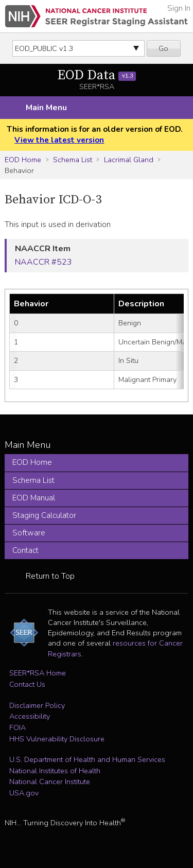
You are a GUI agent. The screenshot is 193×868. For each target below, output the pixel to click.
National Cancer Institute (50, 782)
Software (29, 533)
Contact (25, 550)
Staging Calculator (44, 515)
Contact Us (27, 684)
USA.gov (24, 793)
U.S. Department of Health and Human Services (87, 759)
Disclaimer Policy (37, 705)
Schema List (73, 160)
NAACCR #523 (43, 262)
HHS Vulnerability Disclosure (57, 739)
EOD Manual (34, 498)
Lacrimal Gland (129, 160)
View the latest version (59, 140)
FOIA (17, 727)
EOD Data (97, 75)
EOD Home (23, 160)
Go (163, 48)
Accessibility (30, 716)
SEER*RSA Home (38, 673)
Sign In (179, 8)
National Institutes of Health (55, 771)
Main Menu (46, 108)
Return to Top (50, 576)
